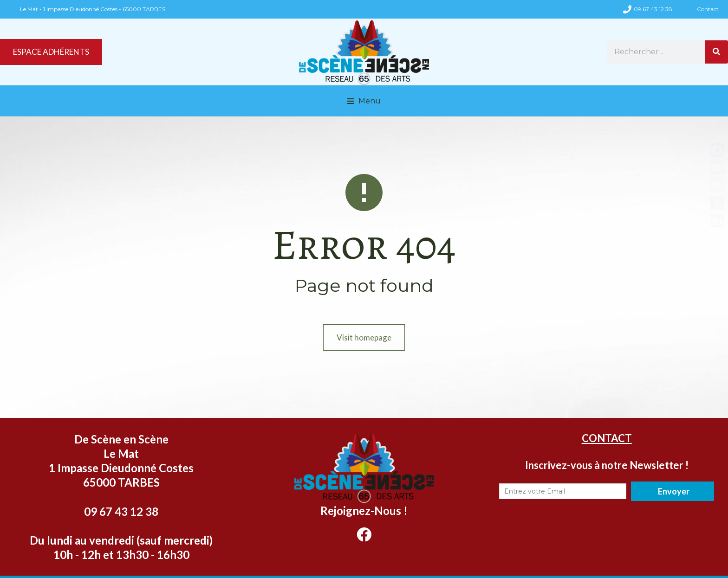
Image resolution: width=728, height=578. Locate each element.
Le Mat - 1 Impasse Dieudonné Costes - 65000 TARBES (93, 9)
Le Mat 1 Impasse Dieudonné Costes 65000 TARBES (121, 484)
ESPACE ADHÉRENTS (55, 60)
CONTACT (607, 454)
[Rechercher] (716, 60)
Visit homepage (364, 353)
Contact (708, 9)
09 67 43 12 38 (653, 9)
